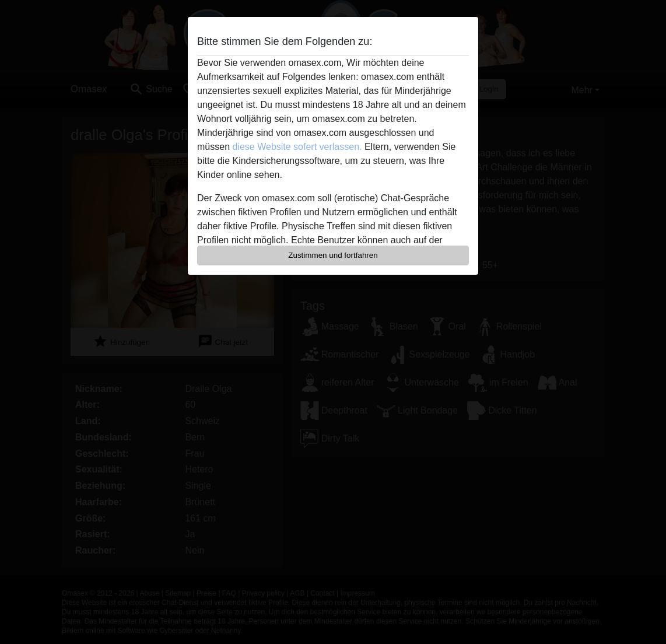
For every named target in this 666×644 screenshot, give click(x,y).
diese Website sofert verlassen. (297, 147)
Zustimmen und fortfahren (333, 255)
